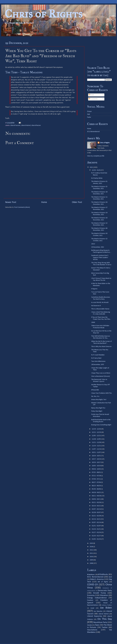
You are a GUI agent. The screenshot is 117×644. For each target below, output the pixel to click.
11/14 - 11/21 (96, 446)
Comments (93, 99)
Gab (89, 114)
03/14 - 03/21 (96, 506)
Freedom (90, 600)
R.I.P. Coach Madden (98, 355)
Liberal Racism (36, 125)
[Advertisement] (100, 51)
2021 (91, 167)
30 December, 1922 (98, 247)
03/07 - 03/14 (96, 509)
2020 (91, 543)
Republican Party (100, 622)
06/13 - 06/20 (96, 486)
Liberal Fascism (15, 125)
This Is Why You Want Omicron (101, 347)
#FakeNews (91, 575)
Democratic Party (105, 591)
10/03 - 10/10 (96, 466)
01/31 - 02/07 (96, 526)
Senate (89, 625)
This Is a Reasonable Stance (100, 309)
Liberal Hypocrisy (95, 616)
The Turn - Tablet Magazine (24, 72)
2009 (91, 560)
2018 (91, 547)
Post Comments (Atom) (22, 207)
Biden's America (97, 579)
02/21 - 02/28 (96, 516)
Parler (89, 117)
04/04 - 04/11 (96, 499)
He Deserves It (96, 306)
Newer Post (11, 202)
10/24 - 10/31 (96, 456)
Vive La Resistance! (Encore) (101, 376)
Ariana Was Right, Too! (99, 400)
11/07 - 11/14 (96, 449)
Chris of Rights (44, 14)
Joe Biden (106, 608)
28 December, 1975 (98, 365)
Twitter (105, 627)
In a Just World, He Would (100, 302)
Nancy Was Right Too (98, 408)
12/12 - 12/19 (96, 432)
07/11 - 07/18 (96, 476)
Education (104, 595)
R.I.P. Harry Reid (96, 358)
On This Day (105, 619)
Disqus (89, 111)
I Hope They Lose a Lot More (101, 373)
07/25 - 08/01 (96, 472)
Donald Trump (100, 593)
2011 (91, 553)
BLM (110, 577)
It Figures (94, 289)
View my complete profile (96, 156)
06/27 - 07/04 (96, 482)
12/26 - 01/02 (96, 170)
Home (44, 202)
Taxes (97, 625)
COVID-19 (92, 585)
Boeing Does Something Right (101, 425)
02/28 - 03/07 (96, 512)
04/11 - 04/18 (96, 496)
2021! (93, 244)
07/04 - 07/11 (96, 479)
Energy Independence (97, 598)
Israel (92, 608)
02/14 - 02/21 (96, 519)
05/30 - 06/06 (96, 489)
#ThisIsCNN (95, 390)
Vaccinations (92, 630)
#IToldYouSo (103, 574)
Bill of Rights (103, 582)
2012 (91, 550)
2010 (91, 557)
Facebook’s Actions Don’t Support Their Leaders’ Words (100, 258)
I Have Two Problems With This (102, 393)
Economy (91, 595)
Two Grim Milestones (98, 361)
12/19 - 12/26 (96, 429)
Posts (91, 95)
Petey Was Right (97, 411)
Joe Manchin (98, 611)
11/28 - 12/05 (96, 439)
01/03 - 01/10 (96, 539)
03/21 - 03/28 (96, 502)
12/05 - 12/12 (96, 436)
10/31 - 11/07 (96, 452)
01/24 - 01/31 (96, 529)
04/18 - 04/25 (96, 493)
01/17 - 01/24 (96, 532)
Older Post (77, 202)
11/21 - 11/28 (96, 442)
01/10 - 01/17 (96, 536)
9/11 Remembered (93, 132)
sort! (40, 100)
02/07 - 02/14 (96, 522)
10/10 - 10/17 (96, 462)
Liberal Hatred (26, 125)
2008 (91, 563)
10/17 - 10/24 (96, 459)
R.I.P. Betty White (97, 178)
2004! (93, 322)
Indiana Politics (107, 605)
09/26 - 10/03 (96, 469)
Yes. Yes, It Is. (95, 396)
